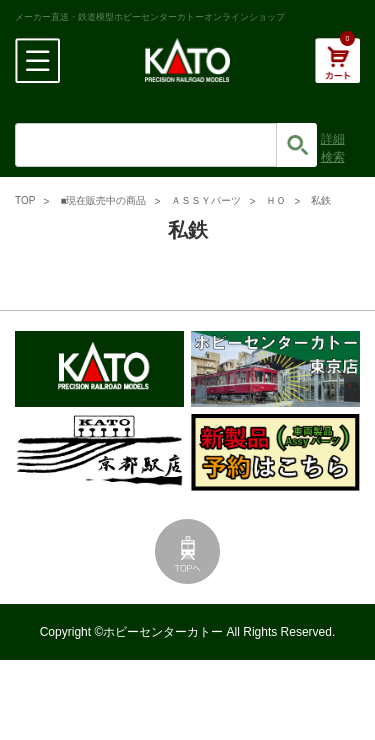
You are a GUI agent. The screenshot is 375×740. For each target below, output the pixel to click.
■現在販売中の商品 (103, 200)
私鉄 (321, 200)
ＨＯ (276, 200)
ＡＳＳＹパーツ (206, 200)
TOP (25, 200)
